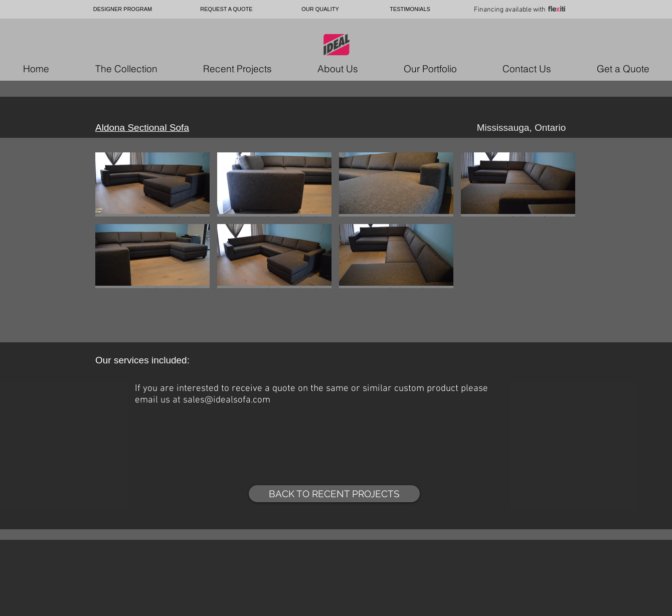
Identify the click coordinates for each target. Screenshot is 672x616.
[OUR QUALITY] (320, 9)
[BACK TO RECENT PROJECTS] (334, 494)
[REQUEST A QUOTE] (226, 9)
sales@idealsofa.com (227, 400)
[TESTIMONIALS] (410, 9)
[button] (152, 184)
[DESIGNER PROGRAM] (123, 9)
